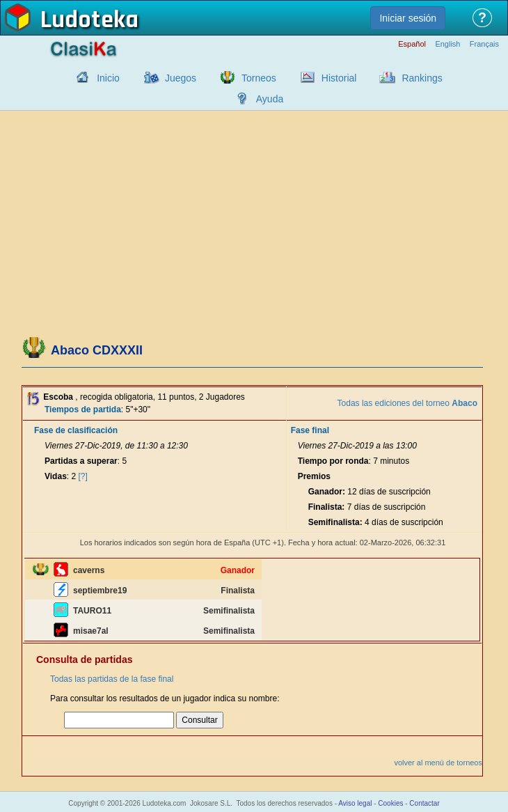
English (447, 44)
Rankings (422, 78)
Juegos (181, 78)
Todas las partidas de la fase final (112, 679)
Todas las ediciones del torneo (407, 403)
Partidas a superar (81, 461)
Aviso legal (355, 803)
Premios (314, 476)
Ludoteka (89, 20)
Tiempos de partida (83, 409)
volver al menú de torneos (438, 763)
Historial (339, 78)
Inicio (108, 78)
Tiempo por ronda (333, 461)
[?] (83, 476)
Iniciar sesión (408, 18)
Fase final (310, 430)
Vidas (56, 476)
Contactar (424, 803)
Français (484, 44)
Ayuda (270, 99)
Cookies (390, 803)
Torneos (259, 78)
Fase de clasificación (76, 430)
